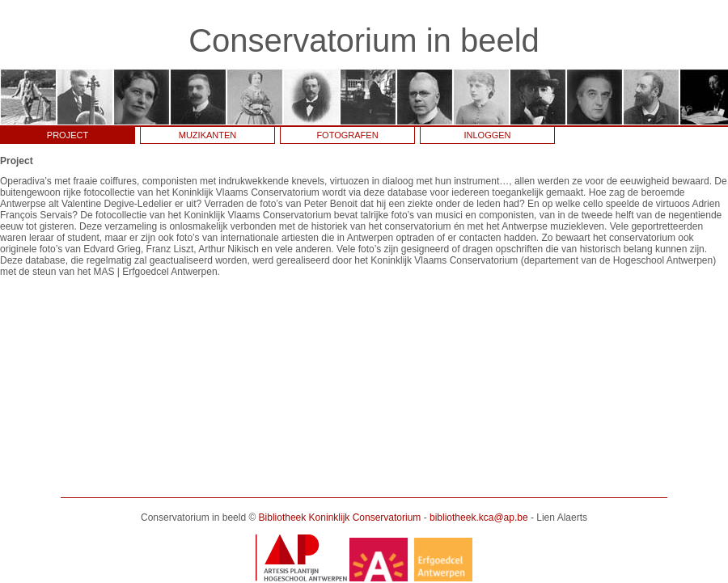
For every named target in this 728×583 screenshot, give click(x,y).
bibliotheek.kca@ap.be (479, 518)
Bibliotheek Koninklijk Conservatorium (340, 518)
